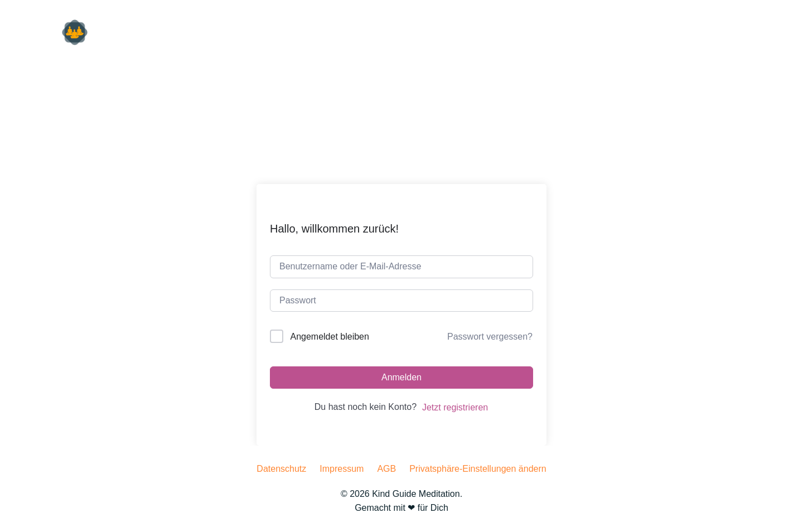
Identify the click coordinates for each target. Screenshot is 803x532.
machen (729, 33)
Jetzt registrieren (455, 407)
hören (625, 33)
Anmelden (401, 377)
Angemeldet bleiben (329, 337)
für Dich (475, 33)
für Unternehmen (552, 33)
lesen (675, 33)
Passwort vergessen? (490, 337)
